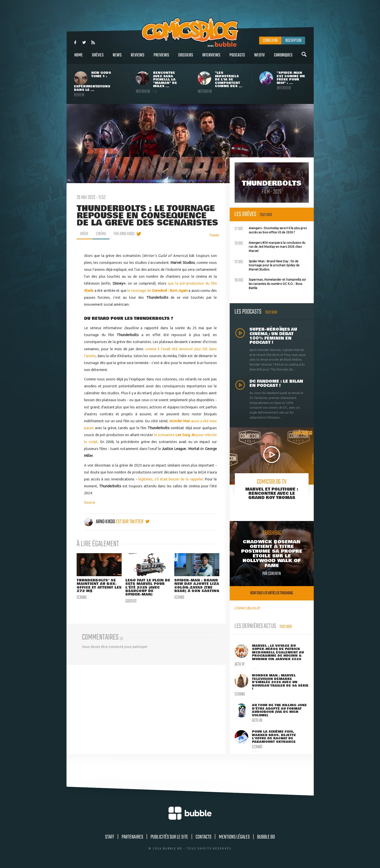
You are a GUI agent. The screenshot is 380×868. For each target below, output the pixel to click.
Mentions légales (234, 837)
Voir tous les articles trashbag (272, 593)
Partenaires (132, 837)
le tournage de (140, 290)
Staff (110, 837)
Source (90, 502)
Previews (161, 58)
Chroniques (283, 58)
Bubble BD (266, 837)
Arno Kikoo (100, 522)
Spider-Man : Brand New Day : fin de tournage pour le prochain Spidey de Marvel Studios (267, 265)
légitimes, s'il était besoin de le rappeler (170, 479)
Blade (89, 290)
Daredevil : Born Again (170, 290)
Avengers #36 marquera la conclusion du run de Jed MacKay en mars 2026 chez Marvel (270, 246)
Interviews (211, 58)
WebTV (259, 58)
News (117, 58)
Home (79, 58)
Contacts (203, 837)
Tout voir (266, 215)
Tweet (214, 235)
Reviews (138, 58)
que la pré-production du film (192, 283)
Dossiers (186, 58)
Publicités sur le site (169, 837)
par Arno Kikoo (125, 234)
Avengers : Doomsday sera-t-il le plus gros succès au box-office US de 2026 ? (271, 230)
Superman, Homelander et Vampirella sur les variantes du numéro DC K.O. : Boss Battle (270, 283)
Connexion (270, 41)
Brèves (98, 58)
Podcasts (237, 58)
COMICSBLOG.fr (247, 608)
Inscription (293, 41)
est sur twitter (133, 522)
